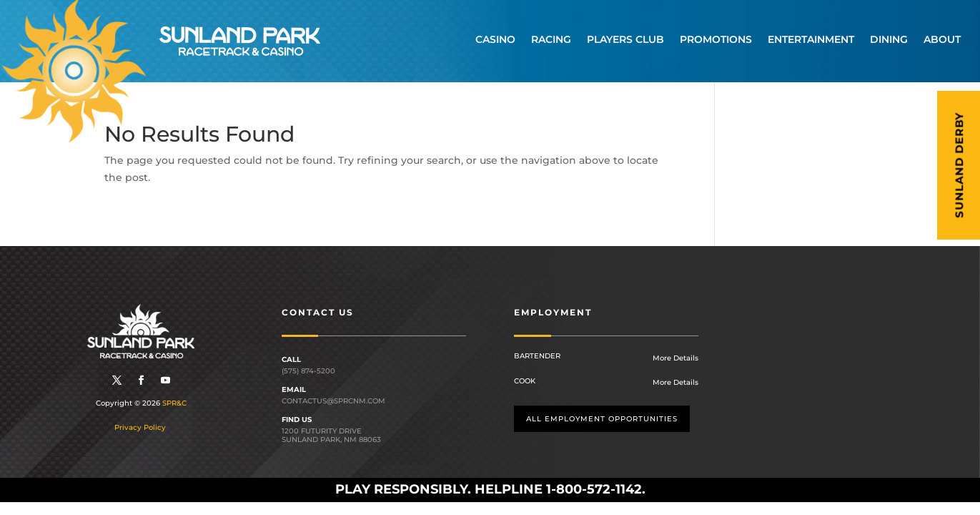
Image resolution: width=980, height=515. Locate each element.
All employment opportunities (602, 419)
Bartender (537, 356)
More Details (675, 358)
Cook (525, 381)
